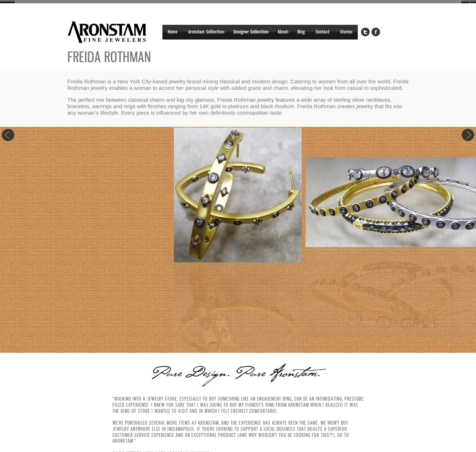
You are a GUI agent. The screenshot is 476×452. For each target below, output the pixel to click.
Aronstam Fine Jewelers (107, 30)
